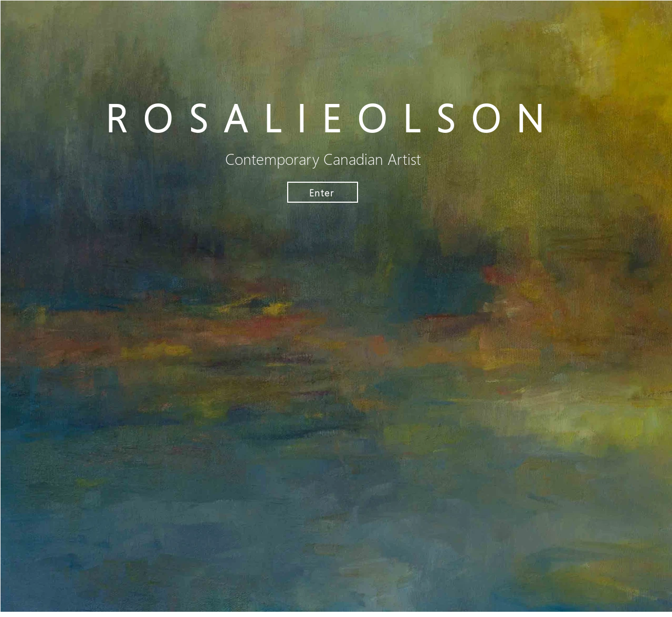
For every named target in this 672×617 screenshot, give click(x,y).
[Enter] (323, 192)
